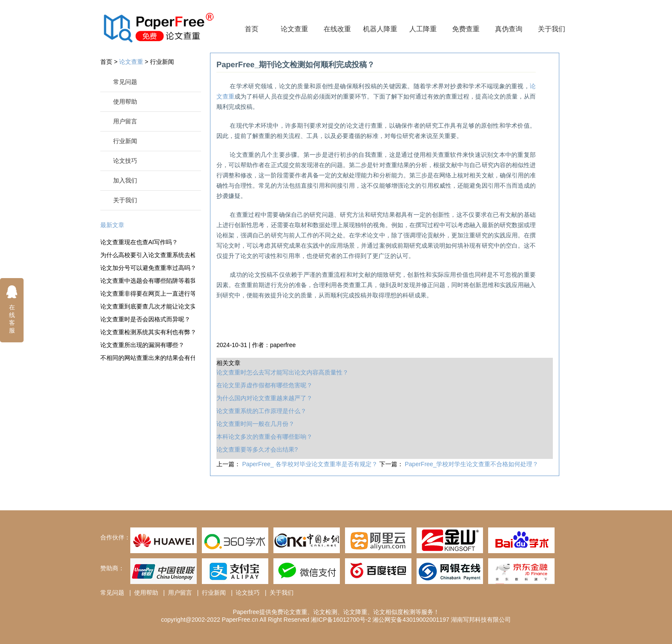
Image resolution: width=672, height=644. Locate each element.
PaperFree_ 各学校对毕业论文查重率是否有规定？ (311, 464)
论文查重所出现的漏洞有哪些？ (142, 345)
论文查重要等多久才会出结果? (257, 449)
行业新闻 (162, 62)
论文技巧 (125, 161)
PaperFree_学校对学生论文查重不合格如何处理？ (472, 464)
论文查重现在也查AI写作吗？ (139, 242)
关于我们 (552, 29)
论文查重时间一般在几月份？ (255, 424)
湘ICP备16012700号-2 (341, 620)
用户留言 (125, 121)
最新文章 (112, 225)
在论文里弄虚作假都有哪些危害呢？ (264, 385)
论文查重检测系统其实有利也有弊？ (148, 332)
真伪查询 (509, 29)
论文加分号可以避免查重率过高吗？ (148, 268)
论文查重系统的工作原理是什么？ (261, 411)
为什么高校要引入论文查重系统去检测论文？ (148, 255)
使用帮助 (125, 102)
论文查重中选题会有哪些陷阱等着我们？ (148, 281)
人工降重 (423, 29)
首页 (252, 29)
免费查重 (466, 29)
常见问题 (125, 82)
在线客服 (12, 309)
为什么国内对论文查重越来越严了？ (264, 398)
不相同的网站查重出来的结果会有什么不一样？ (148, 358)
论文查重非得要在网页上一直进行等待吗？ (148, 294)
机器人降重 (380, 29)
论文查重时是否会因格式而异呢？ (145, 319)
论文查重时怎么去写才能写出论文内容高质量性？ (282, 372)
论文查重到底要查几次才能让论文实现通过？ (148, 306)
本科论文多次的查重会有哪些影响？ (264, 437)
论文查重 (294, 29)
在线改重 (337, 29)
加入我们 (125, 180)
